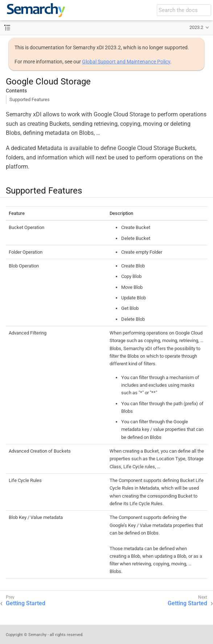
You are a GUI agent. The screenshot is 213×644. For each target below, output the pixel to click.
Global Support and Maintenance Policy (126, 62)
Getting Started (26, 603)
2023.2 (196, 27)
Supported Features (30, 99)
